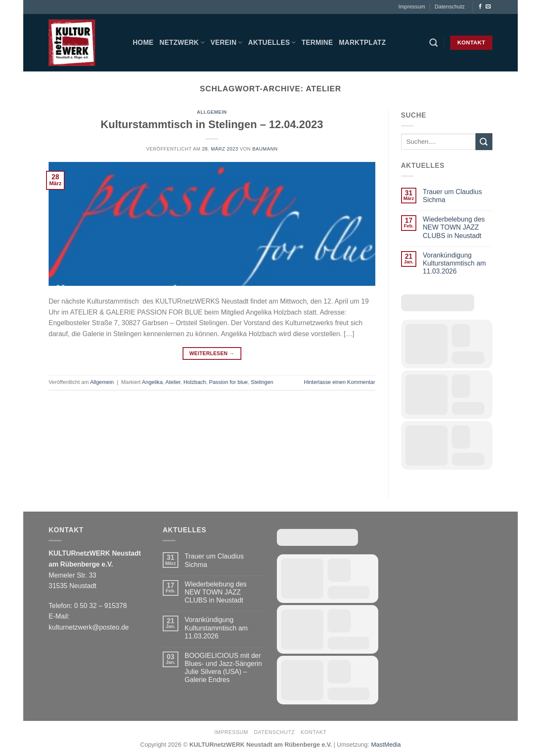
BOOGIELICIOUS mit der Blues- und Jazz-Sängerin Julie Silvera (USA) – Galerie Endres (223, 668)
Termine (317, 42)
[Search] (433, 42)
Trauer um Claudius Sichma (452, 196)
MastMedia (386, 745)
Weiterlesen (212, 354)
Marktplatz (362, 42)
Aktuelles (272, 42)
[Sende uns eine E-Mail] (488, 7)
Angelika (152, 382)
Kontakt (313, 732)
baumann (265, 149)
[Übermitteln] (484, 141)
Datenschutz (449, 7)
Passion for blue (228, 382)
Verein (226, 42)
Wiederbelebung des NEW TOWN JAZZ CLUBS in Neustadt (454, 227)
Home (143, 42)
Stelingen (262, 382)
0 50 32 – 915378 (100, 606)
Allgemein (212, 112)
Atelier (173, 382)
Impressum (412, 7)
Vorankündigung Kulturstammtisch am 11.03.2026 (454, 263)
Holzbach (195, 382)
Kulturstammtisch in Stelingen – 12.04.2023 (212, 124)
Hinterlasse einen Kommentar (340, 382)
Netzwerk (182, 42)
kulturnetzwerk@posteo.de (89, 627)
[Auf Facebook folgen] (480, 7)
